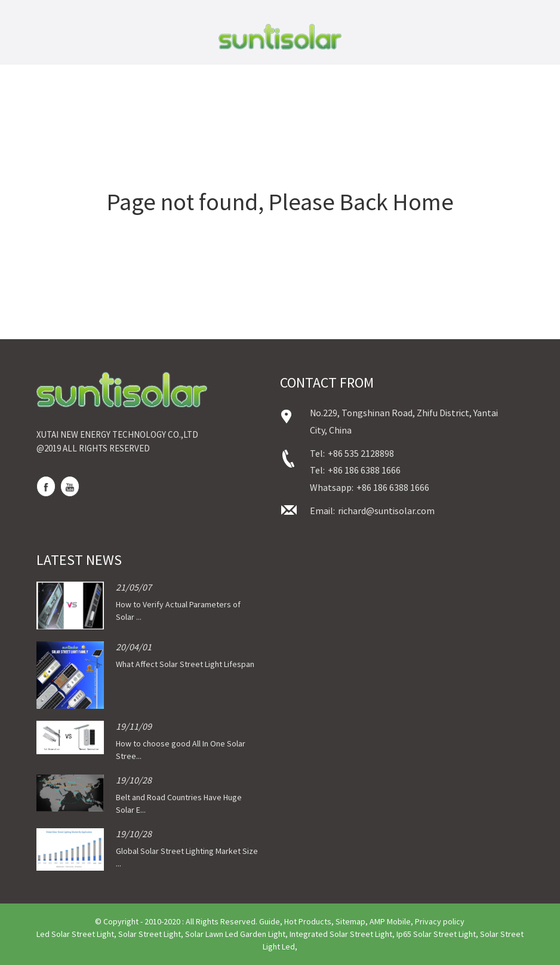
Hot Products (308, 921)
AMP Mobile (390, 921)
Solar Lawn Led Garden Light (235, 934)
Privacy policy (440, 921)
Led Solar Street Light (75, 934)
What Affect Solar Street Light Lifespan (185, 664)
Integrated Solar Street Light (341, 934)
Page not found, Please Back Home (280, 202)
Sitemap (350, 921)
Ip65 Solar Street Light (436, 934)
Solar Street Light (150, 934)
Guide (270, 921)
